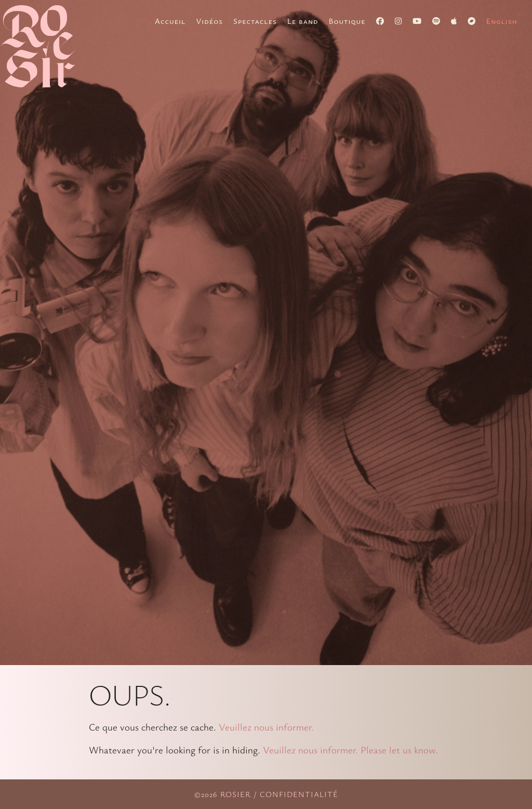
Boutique (347, 21)
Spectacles (255, 21)
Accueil (170, 21)
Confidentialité (299, 794)
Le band (303, 21)
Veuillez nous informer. (266, 727)
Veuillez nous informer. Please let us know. (350, 750)
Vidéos (209, 21)
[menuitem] (502, 21)
